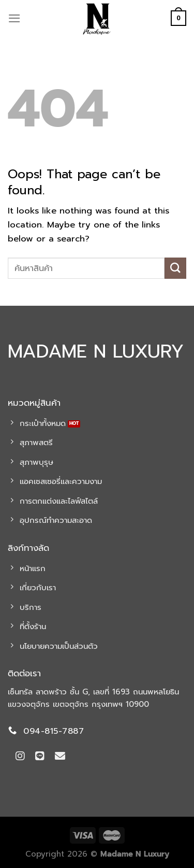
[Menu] (14, 18)
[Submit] (175, 268)
